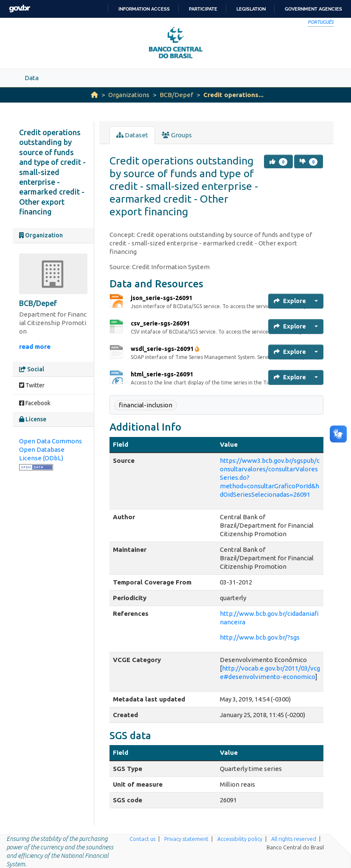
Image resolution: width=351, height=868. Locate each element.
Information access (144, 9)
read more (35, 346)
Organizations (129, 95)
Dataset (132, 135)
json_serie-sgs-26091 (161, 298)
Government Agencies (313, 9)
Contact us (142, 839)
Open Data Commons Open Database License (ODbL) (51, 449)
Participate (203, 9)
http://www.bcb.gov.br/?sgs (260, 637)
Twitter (32, 385)
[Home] (94, 95)
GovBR (20, 9)
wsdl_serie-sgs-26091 (165, 349)
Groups (177, 135)
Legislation (251, 9)
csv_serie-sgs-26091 (160, 323)
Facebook (35, 403)
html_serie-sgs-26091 (162, 374)
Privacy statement (186, 839)
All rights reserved (294, 839)
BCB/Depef (176, 95)
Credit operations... (233, 95)
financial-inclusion (146, 405)
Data (32, 78)
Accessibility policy (240, 839)
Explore (290, 301)
